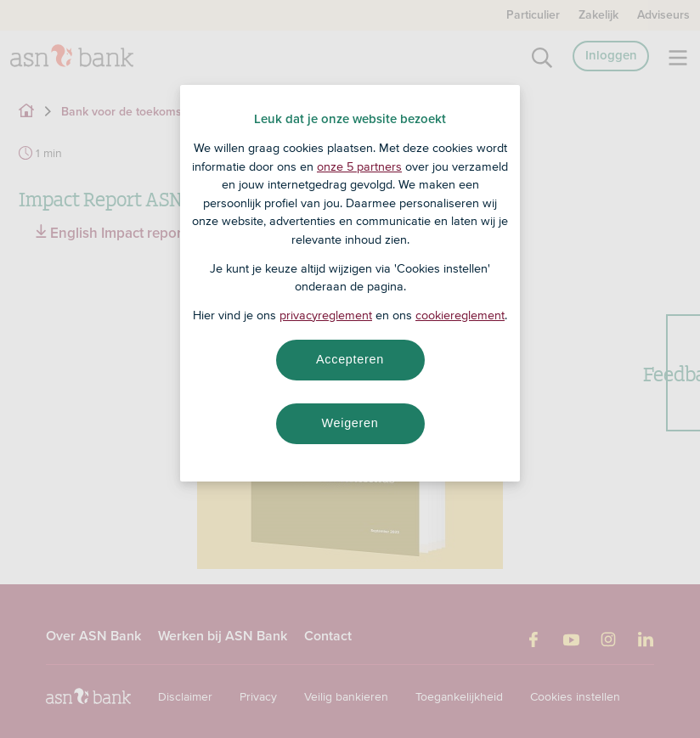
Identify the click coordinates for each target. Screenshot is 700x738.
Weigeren (350, 423)
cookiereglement (460, 315)
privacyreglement (326, 315)
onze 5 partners (359, 166)
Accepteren (350, 359)
